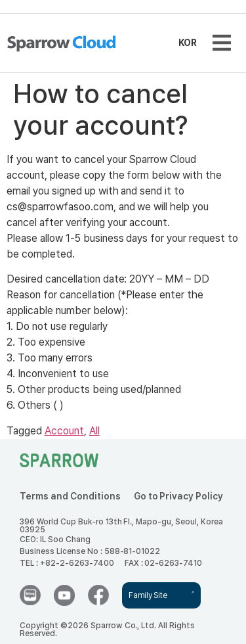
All (94, 431)
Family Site (148, 595)
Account (64, 431)
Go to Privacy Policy (179, 496)
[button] (221, 43)
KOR (188, 43)
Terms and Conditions (70, 496)
